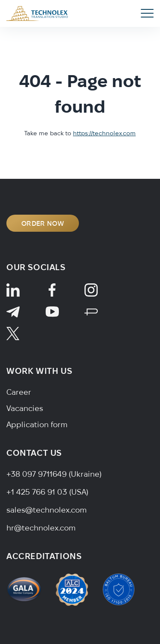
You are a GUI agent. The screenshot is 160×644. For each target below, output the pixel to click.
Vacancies (25, 408)
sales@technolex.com (47, 510)
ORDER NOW (43, 223)
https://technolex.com (104, 133)
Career (19, 392)
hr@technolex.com (41, 528)
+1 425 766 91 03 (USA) (47, 492)
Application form (37, 424)
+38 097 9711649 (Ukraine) (54, 474)
